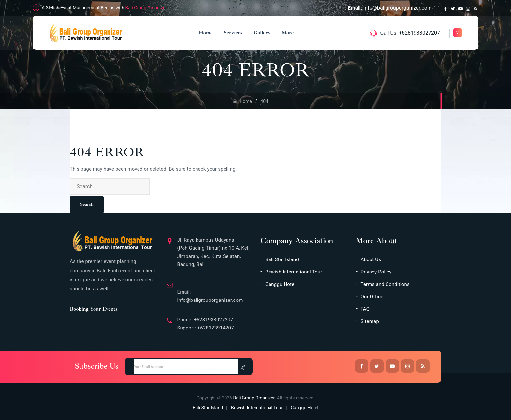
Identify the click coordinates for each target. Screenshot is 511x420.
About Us (371, 259)
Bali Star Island (282, 259)
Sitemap (370, 321)
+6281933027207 (213, 320)
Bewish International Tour (294, 272)
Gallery (259, 33)
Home (202, 33)
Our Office (372, 297)
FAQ (365, 309)
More (285, 33)
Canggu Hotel (280, 284)
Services (230, 33)
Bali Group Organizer (146, 8)
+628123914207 (215, 328)
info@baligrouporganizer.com (398, 8)
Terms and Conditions (385, 284)
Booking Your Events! (94, 309)
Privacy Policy (376, 272)
